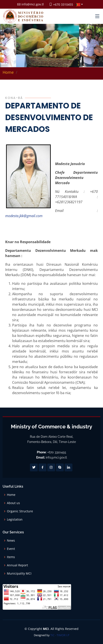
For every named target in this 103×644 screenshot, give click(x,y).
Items (11, 557)
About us (13, 503)
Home (8, 72)
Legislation (15, 519)
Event (11, 549)
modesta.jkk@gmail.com (24, 216)
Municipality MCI (19, 574)
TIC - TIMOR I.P (60, 635)
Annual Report (17, 565)
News (11, 541)
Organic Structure (20, 511)
